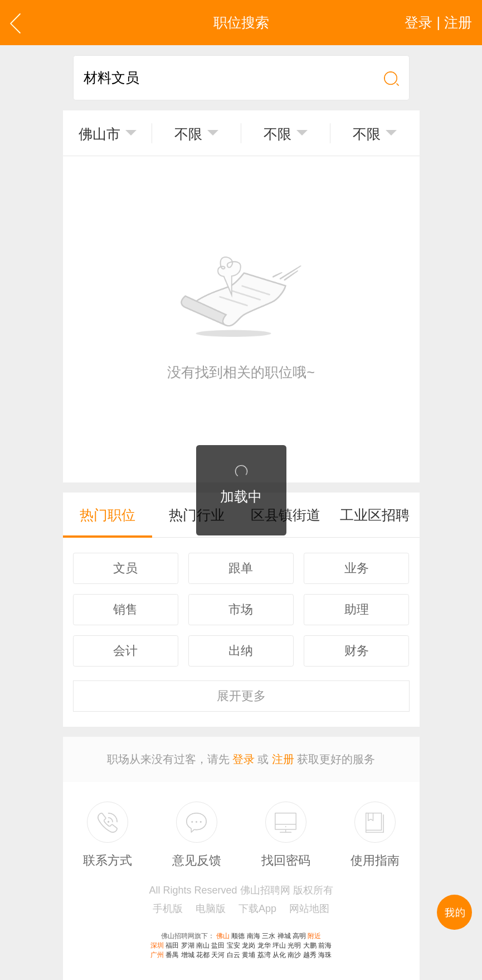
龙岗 (249, 945)
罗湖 (188, 945)
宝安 (233, 945)
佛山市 (99, 134)
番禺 (172, 955)
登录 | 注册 (438, 22)
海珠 (325, 955)
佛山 (223, 936)
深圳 (157, 945)
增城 (188, 955)
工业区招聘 (375, 515)
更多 (241, 696)
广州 (157, 955)
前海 (325, 945)
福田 (172, 945)
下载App (257, 909)
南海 (254, 936)
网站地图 (309, 909)
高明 (299, 936)
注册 (283, 759)
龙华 (264, 945)
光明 (294, 945)
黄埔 (249, 955)
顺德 (238, 936)
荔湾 (264, 955)
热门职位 (108, 515)
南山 (203, 945)
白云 (233, 955)
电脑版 (211, 909)
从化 (279, 955)
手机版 (168, 909)
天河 (218, 955)
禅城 (284, 936)
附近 (314, 936)
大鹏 (310, 945)
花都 (203, 955)
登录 (244, 759)
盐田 (218, 945)
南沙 (294, 955)
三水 (269, 936)
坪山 (279, 945)
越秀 (310, 955)
